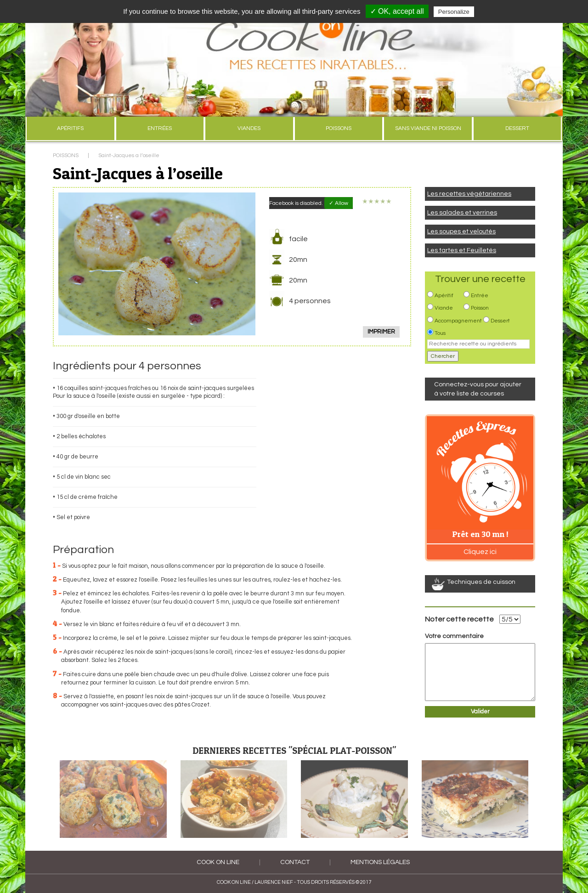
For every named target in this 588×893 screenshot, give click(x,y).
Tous (440, 333)
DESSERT (517, 128)
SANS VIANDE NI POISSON (428, 128)
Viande (444, 308)
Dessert (500, 321)
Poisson (480, 308)
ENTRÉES (160, 128)
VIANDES (249, 128)
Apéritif (444, 296)
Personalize (454, 12)
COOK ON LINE (218, 862)
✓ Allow (339, 203)
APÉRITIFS (70, 128)
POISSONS (339, 128)
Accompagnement (458, 321)
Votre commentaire (454, 636)
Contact (295, 862)
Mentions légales (380, 862)
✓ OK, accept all (397, 11)
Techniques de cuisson (481, 582)
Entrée (480, 296)
